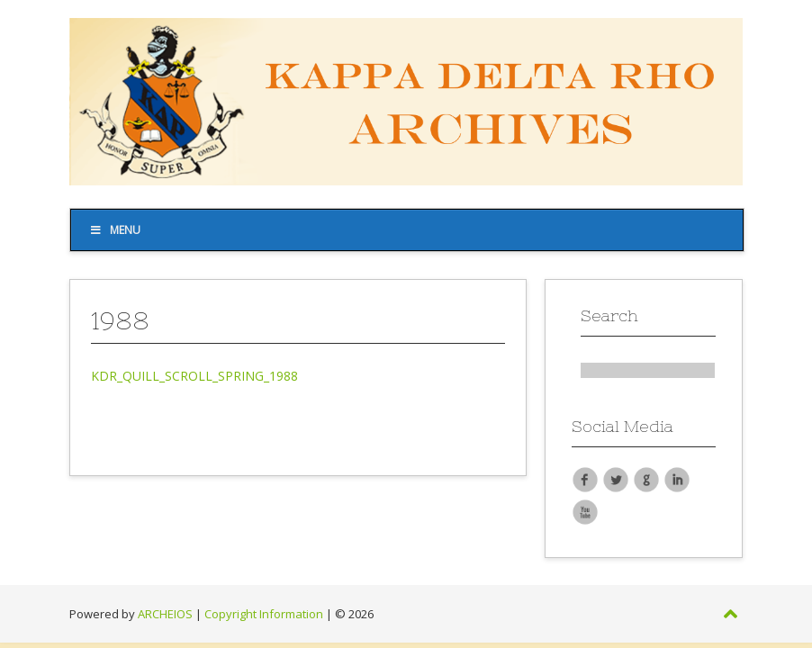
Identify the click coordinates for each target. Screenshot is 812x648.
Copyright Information (264, 614)
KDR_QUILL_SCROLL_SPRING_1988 (194, 376)
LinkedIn (677, 479)
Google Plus (646, 479)
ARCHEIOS (165, 614)
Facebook (585, 479)
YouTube (585, 511)
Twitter (616, 479)
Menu (115, 230)
